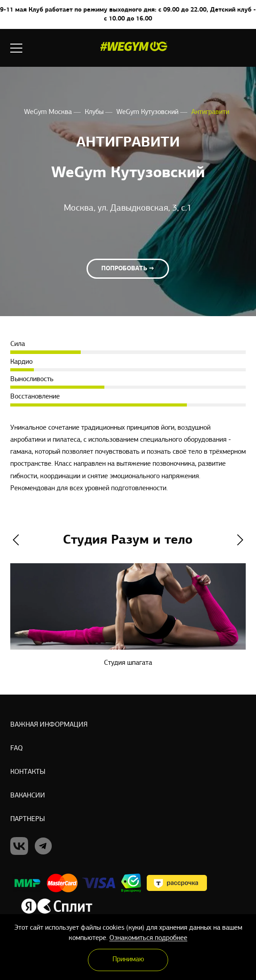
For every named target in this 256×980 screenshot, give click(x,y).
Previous (16, 540)
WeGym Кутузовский (148, 112)
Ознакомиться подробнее (148, 938)
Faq (17, 748)
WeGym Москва (49, 112)
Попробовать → (128, 269)
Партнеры (28, 819)
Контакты (28, 772)
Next (240, 540)
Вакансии (28, 796)
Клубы (95, 112)
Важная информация (49, 725)
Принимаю (128, 960)
